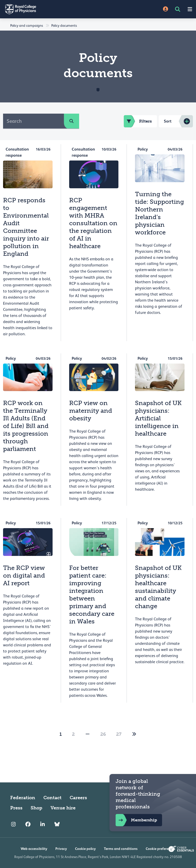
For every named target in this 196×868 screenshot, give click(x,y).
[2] (134, 734)
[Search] (34, 121)
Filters (138, 121)
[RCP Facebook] (28, 824)
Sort (168, 121)
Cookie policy (85, 849)
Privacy (61, 849)
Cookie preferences (161, 849)
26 (103, 734)
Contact (52, 798)
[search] (71, 121)
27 (119, 734)
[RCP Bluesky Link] (57, 824)
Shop (36, 808)
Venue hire (63, 808)
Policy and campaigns (27, 25)
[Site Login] (166, 9)
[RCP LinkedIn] (42, 824)
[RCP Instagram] (13, 824)
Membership (136, 820)
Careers (78, 798)
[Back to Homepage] (49, 9)
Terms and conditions (121, 849)
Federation (23, 798)
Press (16, 808)
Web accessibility (34, 849)
